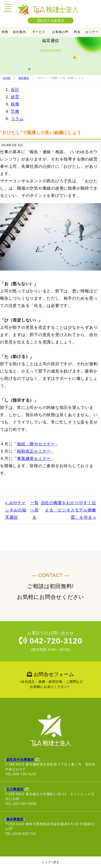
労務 (15, 111)
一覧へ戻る (34, 510)
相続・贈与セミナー (36, 444)
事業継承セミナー (34, 458)
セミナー (92, 32)
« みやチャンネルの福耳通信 (16, 510)
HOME (6, 78)
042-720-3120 (51, 641)
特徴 (5, 32)
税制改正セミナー (34, 451)
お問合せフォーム (50, 681)
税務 (15, 104)
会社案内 (19, 32)
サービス (39, 32)
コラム (17, 119)
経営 (15, 97)
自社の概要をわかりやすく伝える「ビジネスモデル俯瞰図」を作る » (69, 510)
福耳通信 (24, 78)
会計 (15, 89)
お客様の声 (60, 32)
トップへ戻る (50, 862)
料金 (77, 32)
